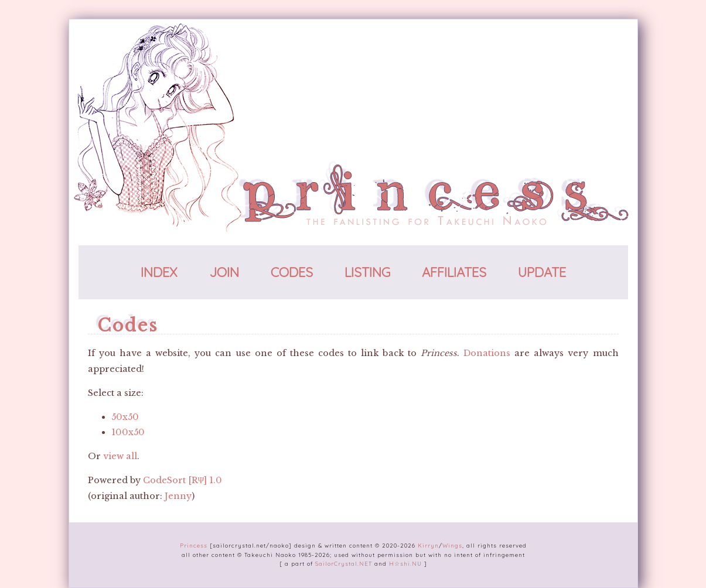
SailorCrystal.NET (344, 563)
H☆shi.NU (405, 563)
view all (120, 456)
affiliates (454, 272)
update (542, 272)
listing (367, 272)
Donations (487, 353)
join (224, 272)
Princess (194, 545)
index (159, 272)
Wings (452, 545)
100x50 (128, 432)
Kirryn (428, 545)
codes (292, 272)
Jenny (178, 496)
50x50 (125, 417)
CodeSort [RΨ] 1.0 (183, 480)
